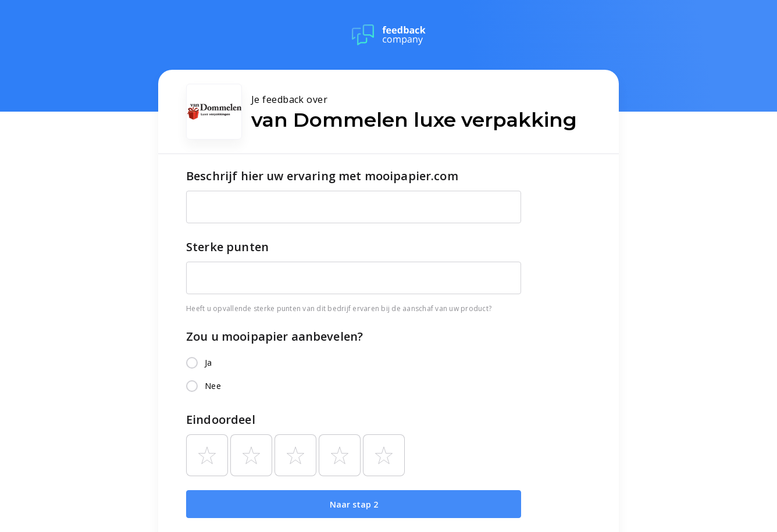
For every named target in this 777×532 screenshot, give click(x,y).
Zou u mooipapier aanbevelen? (275, 336)
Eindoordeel (221, 419)
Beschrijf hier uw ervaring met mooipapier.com (322, 176)
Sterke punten (227, 247)
